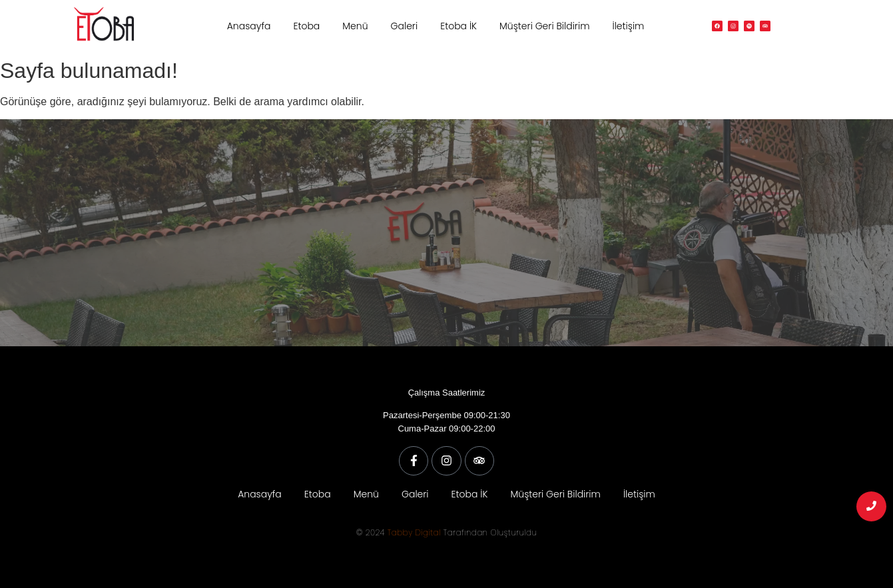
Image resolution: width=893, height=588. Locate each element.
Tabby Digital (414, 532)
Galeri (405, 26)
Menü (355, 26)
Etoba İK (458, 26)
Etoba (306, 26)
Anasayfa (249, 26)
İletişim (628, 26)
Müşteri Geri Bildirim (544, 26)
